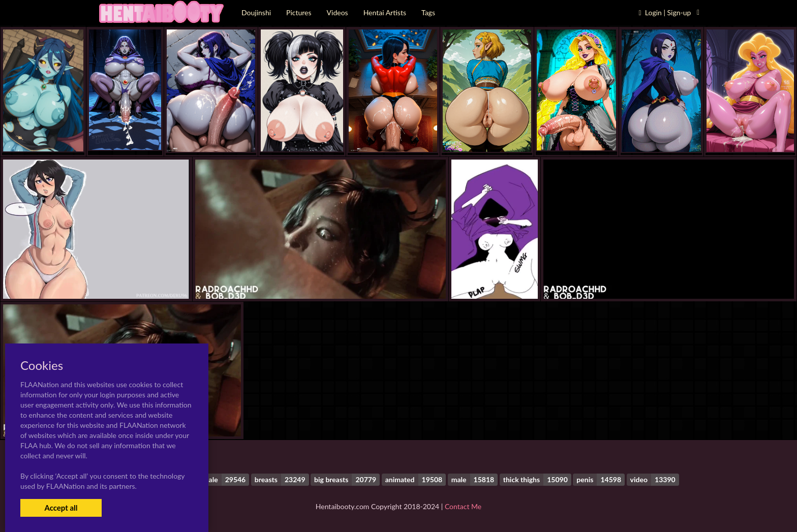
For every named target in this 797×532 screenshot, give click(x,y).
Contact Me (463, 506)
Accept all (61, 508)
